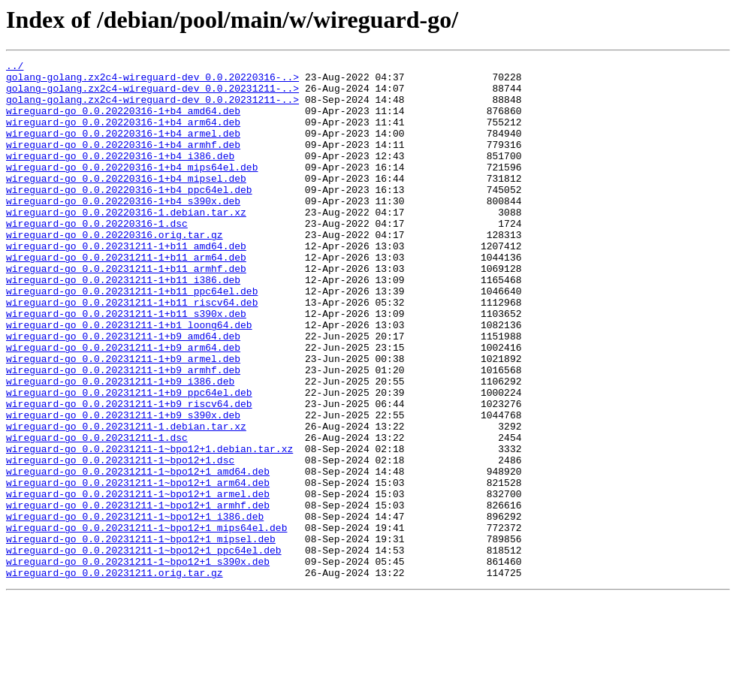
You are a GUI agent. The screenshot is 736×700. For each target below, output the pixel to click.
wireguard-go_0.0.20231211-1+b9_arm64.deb (123, 406)
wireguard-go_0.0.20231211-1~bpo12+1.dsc (120, 541)
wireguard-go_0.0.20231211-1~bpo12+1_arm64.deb (138, 568)
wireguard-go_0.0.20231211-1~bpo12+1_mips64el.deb (146, 622)
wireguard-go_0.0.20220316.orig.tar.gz (115, 270)
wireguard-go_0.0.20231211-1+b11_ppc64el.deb (132, 338)
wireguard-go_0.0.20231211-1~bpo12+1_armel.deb (138, 581)
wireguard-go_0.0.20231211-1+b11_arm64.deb (126, 297)
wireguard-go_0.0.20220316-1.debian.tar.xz (126, 243)
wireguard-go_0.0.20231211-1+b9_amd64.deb (123, 392)
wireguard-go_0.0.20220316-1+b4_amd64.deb (123, 122)
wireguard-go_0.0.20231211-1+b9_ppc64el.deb (129, 460)
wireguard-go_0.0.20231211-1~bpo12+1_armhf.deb (138, 595)
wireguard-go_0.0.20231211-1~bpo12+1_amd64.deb (138, 554)
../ (15, 68)
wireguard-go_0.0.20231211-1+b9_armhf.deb (123, 433)
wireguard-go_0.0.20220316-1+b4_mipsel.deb (126, 203)
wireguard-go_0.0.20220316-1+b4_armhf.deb (123, 162)
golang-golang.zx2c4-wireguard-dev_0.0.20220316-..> (152, 81)
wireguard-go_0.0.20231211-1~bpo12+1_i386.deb (135, 608)
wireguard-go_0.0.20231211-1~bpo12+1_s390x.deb (138, 662)
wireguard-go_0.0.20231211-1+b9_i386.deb (120, 446)
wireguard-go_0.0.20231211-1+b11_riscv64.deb (132, 352)
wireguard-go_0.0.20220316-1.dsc (97, 257)
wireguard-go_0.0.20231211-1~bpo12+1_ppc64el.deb (144, 649)
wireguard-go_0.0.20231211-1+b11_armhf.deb (126, 311)
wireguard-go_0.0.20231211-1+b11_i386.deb (123, 324)
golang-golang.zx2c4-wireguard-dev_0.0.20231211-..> (152, 95)
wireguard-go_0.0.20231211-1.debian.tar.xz (126, 500)
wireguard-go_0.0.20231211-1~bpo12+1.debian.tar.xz (149, 527)
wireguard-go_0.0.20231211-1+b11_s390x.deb (126, 365)
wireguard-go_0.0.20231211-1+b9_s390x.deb (123, 487)
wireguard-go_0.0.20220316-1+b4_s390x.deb (123, 230)
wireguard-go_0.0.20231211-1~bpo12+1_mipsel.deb (141, 635)
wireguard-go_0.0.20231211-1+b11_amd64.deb (126, 284)
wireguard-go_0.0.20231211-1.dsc (97, 514)
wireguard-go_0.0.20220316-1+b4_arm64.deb (123, 135)
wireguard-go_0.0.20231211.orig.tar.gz (115, 676)
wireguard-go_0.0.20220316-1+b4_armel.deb (123, 149)
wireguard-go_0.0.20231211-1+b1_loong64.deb (129, 379)
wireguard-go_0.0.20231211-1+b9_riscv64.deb (129, 473)
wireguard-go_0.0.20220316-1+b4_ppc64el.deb (129, 216)
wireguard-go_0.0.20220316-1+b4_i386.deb (120, 176)
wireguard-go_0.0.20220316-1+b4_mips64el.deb (132, 189)
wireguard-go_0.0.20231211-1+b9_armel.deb (123, 419)
